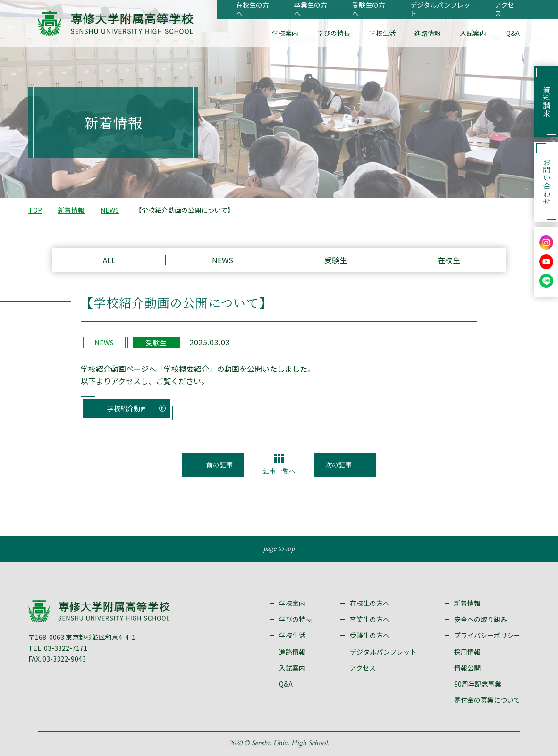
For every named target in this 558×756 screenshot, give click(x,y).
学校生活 (382, 33)
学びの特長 (334, 33)
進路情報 (428, 33)
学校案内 (285, 33)
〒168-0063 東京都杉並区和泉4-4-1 (82, 637)
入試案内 (473, 33)
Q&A (513, 33)
